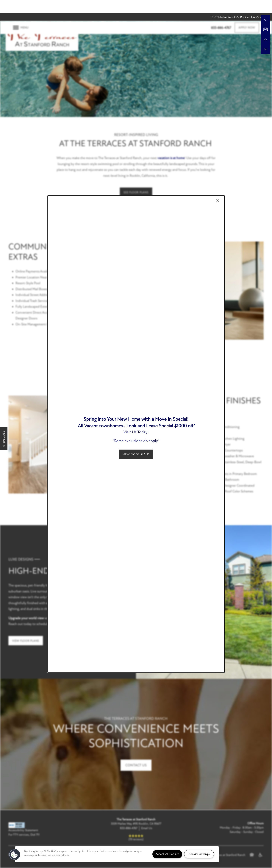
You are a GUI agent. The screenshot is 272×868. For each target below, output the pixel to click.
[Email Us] (265, 29)
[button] (136, 454)
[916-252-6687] (265, 20)
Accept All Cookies (167, 854)
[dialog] (136, 434)
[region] (117, 854)
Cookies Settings (199, 854)
